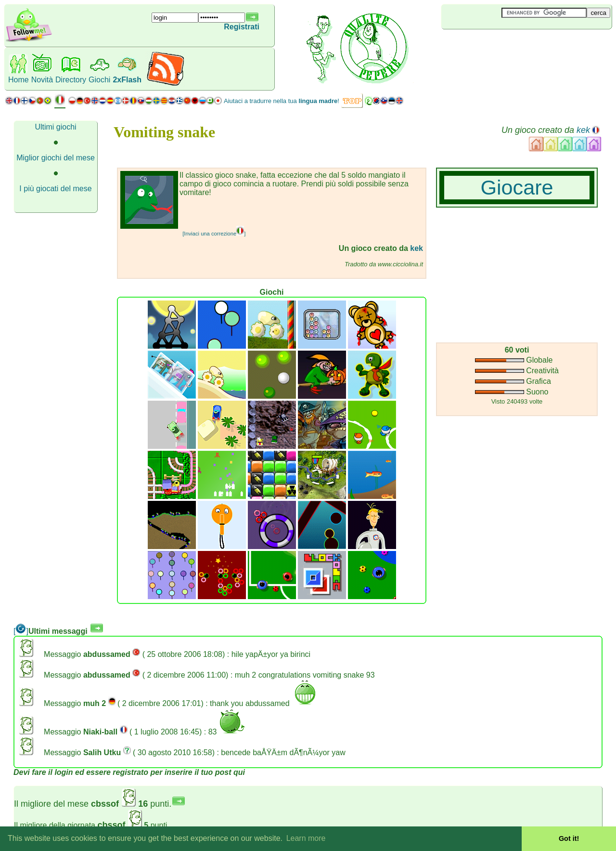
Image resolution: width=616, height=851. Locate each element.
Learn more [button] (306, 838)
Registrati (242, 27)
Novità (42, 80)
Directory (71, 80)
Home (19, 80)
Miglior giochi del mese (56, 158)
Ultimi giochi (55, 127)
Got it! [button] (569, 838)
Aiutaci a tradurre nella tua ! (282, 101)
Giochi (99, 80)
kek (583, 130)
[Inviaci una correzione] (214, 234)
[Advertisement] (499, 45)
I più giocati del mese (55, 189)
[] (21, 631)
